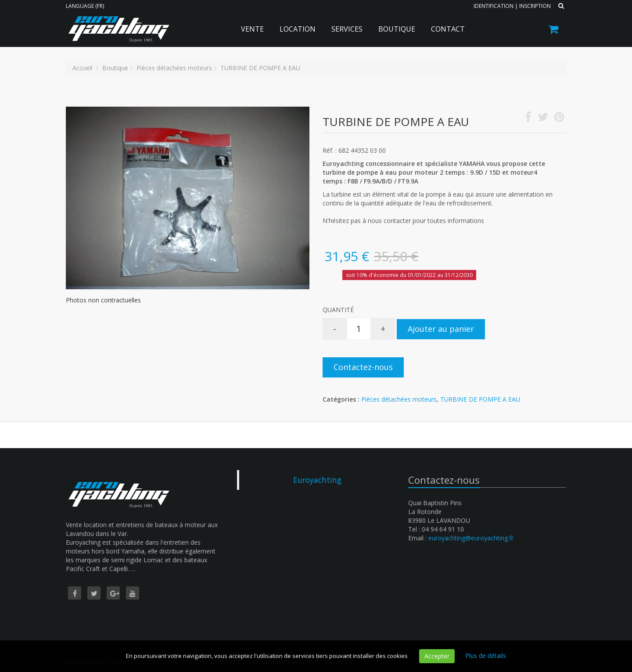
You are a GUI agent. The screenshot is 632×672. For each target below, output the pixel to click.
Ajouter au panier (441, 329)
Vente (252, 29)
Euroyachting (317, 480)
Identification (494, 6)
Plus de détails (486, 656)
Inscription (535, 6)
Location (298, 29)
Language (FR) (85, 6)
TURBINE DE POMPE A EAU (480, 399)
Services (347, 29)
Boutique (397, 29)
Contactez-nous (363, 367)
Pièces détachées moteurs (399, 399)
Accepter (437, 656)
